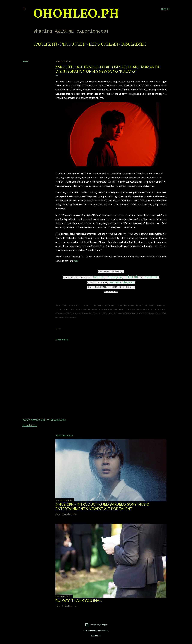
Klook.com (30, 425)
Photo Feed (73, 44)
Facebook (151, 277)
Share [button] (25, 61)
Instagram (115, 277)
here (76, 261)
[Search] (165, 9)
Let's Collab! (103, 44)
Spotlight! (45, 44)
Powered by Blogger (96, 625)
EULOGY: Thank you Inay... (79, 601)
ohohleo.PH (76, 14)
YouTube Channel (122, 283)
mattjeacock (103, 630)
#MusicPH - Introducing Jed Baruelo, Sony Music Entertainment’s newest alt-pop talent (102, 506)
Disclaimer (134, 44)
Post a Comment (69, 514)
